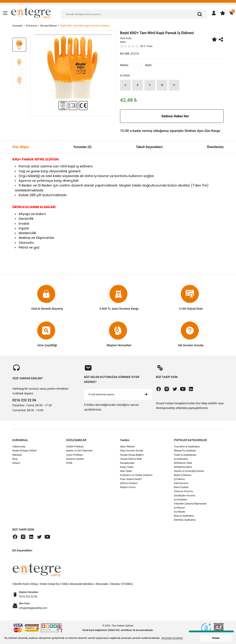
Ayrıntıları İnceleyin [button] (172, 638)
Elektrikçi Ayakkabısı (185, 521)
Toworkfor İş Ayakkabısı (187, 447)
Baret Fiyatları (181, 488)
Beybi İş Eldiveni (182, 476)
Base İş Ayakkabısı (184, 517)
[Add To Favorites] (214, 39)
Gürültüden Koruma (184, 496)
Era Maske (180, 513)
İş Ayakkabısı (181, 460)
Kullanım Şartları (75, 460)
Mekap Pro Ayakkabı (185, 451)
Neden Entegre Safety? (25, 451)
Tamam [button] (216, 638)
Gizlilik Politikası (75, 447)
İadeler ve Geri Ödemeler (79, 451)
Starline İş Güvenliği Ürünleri (189, 472)
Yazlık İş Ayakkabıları (185, 455)
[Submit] (146, 395)
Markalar (17, 455)
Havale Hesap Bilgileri (132, 455)
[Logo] (31, 13)
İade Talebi (126, 472)
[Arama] (200, 14)
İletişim (16, 464)
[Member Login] (214, 13)
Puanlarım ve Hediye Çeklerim (136, 476)
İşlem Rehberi (127, 447)
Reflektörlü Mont (183, 468)
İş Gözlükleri (180, 500)
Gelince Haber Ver (172, 117)
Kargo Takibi (127, 468)
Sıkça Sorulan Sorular (132, 451)
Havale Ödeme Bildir (131, 460)
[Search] (134, 14)
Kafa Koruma (181, 484)
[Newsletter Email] (118, 395)
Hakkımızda (19, 447)
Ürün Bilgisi (21, 148)
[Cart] (231, 13)
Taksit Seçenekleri (149, 148)
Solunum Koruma (183, 492)
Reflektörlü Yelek (183, 464)
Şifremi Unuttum (129, 484)
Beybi (149, 65)
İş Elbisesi (179, 509)
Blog (15, 460)
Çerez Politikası (74, 455)
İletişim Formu (128, 488)
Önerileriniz (215, 148)
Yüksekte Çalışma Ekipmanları (190, 504)
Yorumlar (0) (82, 148)
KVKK (69, 464)
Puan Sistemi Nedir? (131, 480)
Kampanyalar (127, 464)
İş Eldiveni (179, 480)
